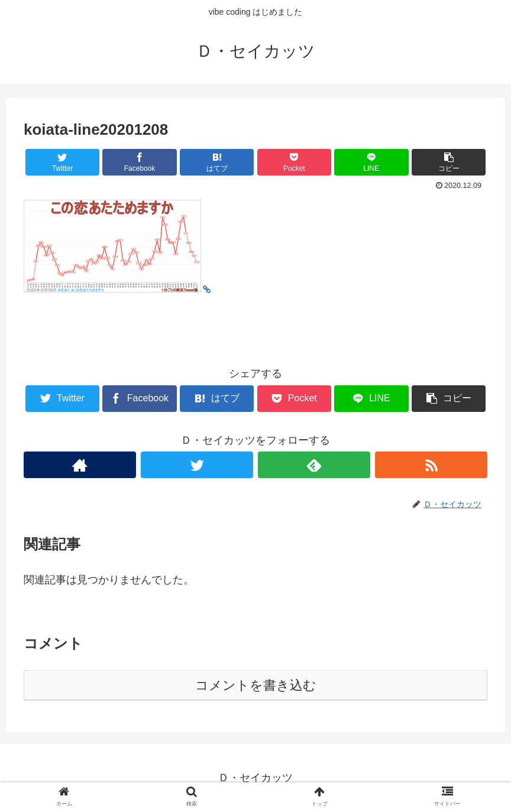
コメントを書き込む (256, 685)
